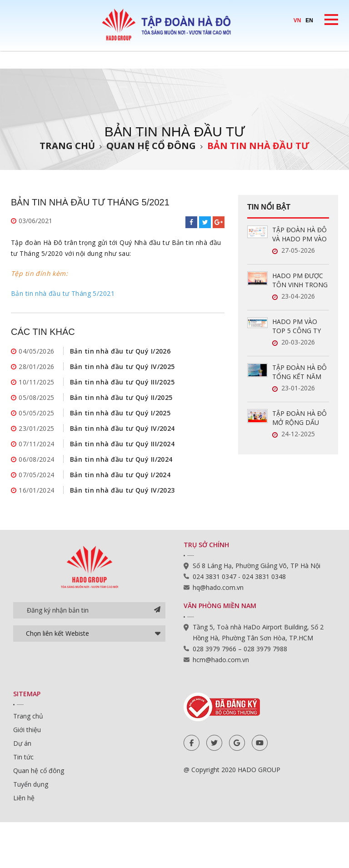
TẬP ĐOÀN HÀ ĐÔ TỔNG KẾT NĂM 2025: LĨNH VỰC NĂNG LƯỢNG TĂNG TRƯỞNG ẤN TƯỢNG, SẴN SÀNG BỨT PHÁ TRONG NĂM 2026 (300, 372)
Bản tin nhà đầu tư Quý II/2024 (121, 459)
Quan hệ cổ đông (151, 146)
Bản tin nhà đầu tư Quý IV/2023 (122, 490)
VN (297, 20)
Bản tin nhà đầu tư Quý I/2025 (120, 413)
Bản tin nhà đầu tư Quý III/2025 (122, 382)
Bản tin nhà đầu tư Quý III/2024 (122, 444)
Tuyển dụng (31, 784)
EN (309, 20)
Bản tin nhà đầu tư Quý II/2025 (121, 397)
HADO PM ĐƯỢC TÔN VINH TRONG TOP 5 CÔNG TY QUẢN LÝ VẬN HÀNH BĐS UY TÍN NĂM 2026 (300, 280)
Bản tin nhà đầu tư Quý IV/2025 (122, 367)
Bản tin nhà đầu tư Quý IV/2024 (122, 428)
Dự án (22, 743)
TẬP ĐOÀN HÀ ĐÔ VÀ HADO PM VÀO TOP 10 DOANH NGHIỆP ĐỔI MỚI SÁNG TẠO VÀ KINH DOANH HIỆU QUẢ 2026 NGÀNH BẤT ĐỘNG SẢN (299, 234)
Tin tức (23, 757)
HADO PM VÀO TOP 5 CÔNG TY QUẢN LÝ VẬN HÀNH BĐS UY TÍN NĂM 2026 (300, 326)
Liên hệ (24, 798)
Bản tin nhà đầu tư (258, 146)
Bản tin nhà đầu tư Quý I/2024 (120, 475)
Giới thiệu (27, 730)
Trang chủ (67, 146)
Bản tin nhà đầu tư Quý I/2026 (120, 351)
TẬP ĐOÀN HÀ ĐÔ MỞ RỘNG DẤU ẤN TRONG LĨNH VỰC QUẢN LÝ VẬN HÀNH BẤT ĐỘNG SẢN (301, 418)
